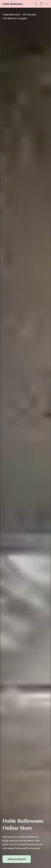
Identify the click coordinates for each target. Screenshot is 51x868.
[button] (13, 4)
